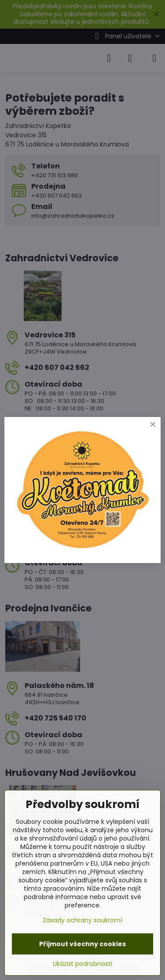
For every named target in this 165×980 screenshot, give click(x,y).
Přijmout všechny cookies (82, 944)
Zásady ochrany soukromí (82, 920)
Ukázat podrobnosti (82, 964)
